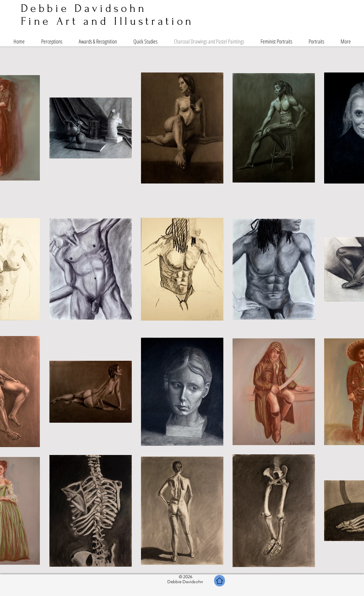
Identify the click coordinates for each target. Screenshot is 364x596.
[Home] (220, 581)
